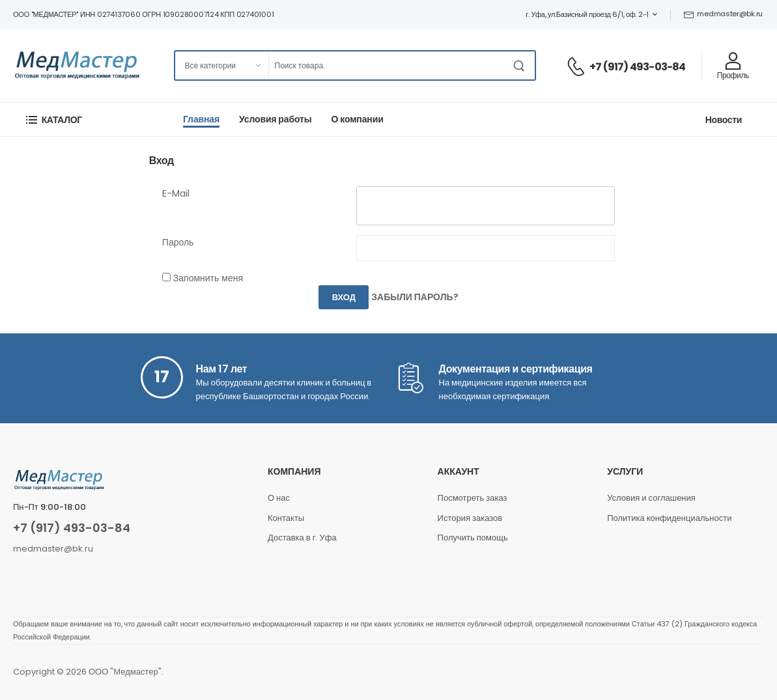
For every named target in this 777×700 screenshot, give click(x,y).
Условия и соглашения (651, 498)
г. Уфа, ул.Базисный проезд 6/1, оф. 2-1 (587, 14)
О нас (279, 498)
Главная (201, 119)
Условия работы (275, 119)
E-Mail (176, 193)
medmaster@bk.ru (723, 14)
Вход (344, 297)
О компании (358, 119)
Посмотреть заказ (473, 498)
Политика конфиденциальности (669, 518)
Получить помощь (473, 538)
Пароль (178, 242)
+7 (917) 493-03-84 (638, 67)
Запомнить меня (208, 278)
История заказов (470, 518)
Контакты (286, 518)
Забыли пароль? (415, 298)
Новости (724, 120)
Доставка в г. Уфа (302, 538)
